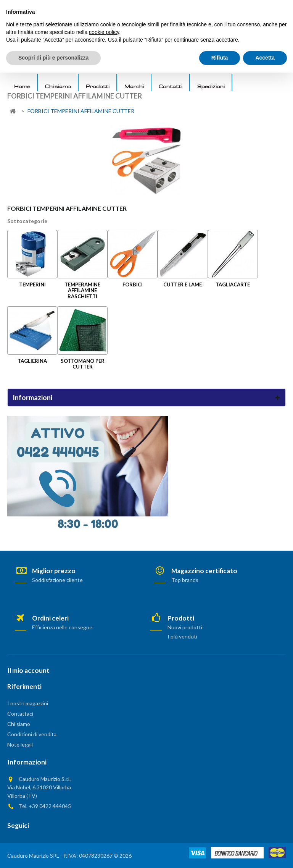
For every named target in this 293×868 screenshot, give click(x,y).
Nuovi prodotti (185, 627)
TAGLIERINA (32, 361)
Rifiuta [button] (220, 853)
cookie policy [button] (104, 828)
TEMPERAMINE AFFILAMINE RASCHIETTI (82, 290)
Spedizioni (211, 86)
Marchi (134, 86)
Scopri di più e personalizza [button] (53, 853)
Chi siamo (58, 86)
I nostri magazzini (28, 703)
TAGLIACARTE (233, 284)
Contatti (171, 86)
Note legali (20, 744)
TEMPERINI (32, 284)
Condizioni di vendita (32, 734)
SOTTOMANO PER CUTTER (83, 364)
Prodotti (98, 86)
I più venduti (182, 636)
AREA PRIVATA (244, 8)
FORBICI (133, 284)
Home (22, 86)
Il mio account (28, 670)
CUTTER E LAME (183, 284)
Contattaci (20, 714)
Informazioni (32, 398)
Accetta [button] (265, 853)
